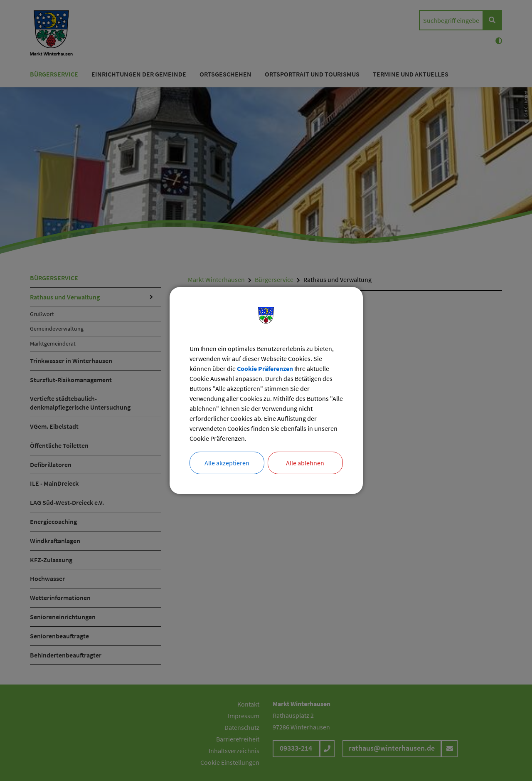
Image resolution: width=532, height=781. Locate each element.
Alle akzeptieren (227, 463)
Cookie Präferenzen (265, 368)
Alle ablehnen (305, 463)
